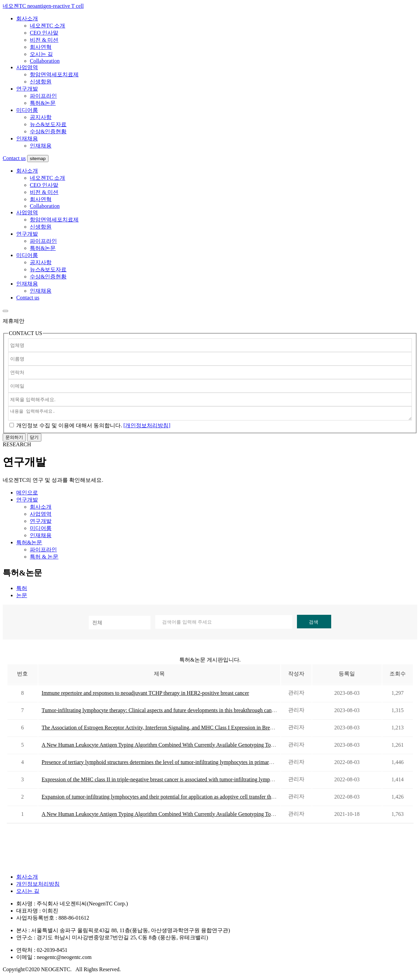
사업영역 (27, 67)
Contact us (14, 158)
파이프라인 (43, 96)
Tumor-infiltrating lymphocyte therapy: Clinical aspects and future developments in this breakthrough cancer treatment (171, 712)
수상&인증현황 (48, 131)
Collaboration (45, 61)
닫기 (34, 439)
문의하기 (14, 439)
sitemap (38, 159)
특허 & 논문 (44, 559)
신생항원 (41, 82)
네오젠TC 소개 (47, 26)
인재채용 (27, 139)
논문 (22, 597)
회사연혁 (41, 47)
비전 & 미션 (44, 40)
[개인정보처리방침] (147, 427)
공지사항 (41, 117)
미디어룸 (27, 110)
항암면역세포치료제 (54, 74)
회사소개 (27, 18)
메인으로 (27, 495)
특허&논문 (43, 103)
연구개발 (27, 89)
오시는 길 (41, 54)
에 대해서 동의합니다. (69, 427)
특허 (22, 590)
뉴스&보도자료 (48, 124)
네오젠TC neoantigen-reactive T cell (43, 6)
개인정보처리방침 (38, 886)
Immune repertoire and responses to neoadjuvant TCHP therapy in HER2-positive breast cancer (145, 695)
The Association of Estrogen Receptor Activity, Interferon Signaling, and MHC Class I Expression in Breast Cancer (167, 730)
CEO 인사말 (44, 33)
